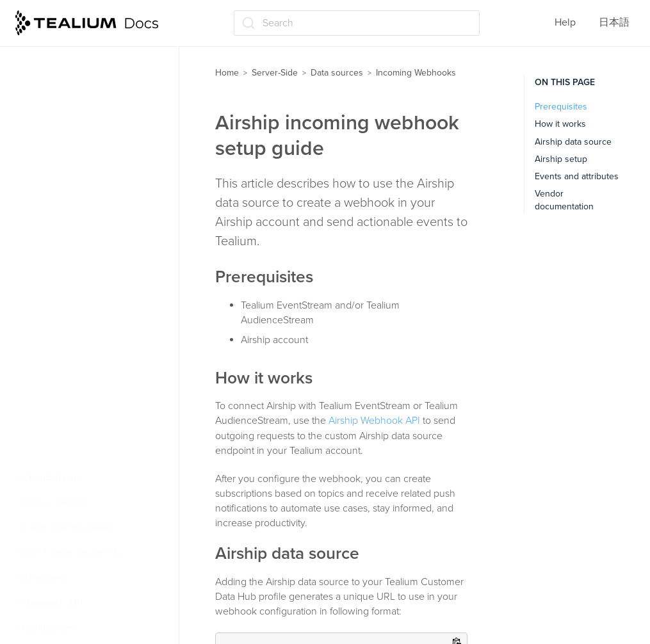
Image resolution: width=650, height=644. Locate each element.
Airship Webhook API (374, 421)
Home (227, 73)
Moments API (52, 603)
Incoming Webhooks (74, 101)
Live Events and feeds (72, 552)
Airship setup (561, 159)
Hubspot (53, 277)
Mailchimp (58, 377)
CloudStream (52, 478)
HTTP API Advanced (80, 252)
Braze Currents (68, 202)
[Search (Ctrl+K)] (357, 23)
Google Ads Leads (75, 227)
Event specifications (68, 527)
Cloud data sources (71, 76)
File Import (51, 51)
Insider (50, 302)
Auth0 (49, 177)
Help (565, 22)
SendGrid (55, 427)
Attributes (45, 578)
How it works (560, 124)
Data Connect (53, 503)
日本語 (614, 22)
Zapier (49, 453)
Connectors (48, 628)
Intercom (54, 327)
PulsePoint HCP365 (78, 402)
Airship (50, 151)
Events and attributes (577, 176)
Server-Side (275, 73)
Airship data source (573, 142)
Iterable (52, 352)
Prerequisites (561, 107)
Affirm (48, 126)
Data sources (337, 73)
